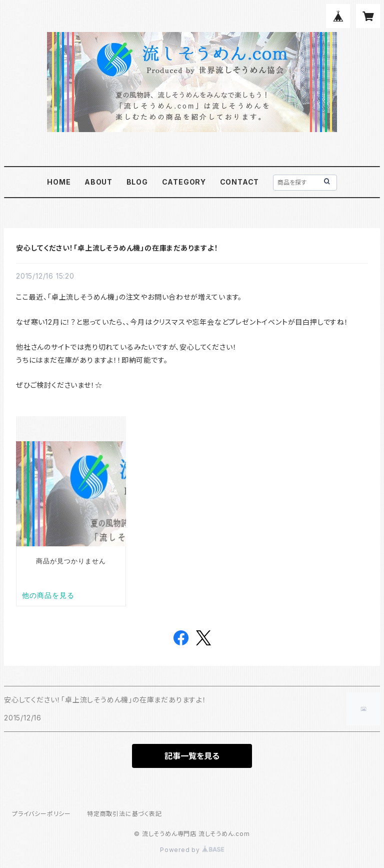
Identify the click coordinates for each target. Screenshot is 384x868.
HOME (59, 182)
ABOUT (98, 182)
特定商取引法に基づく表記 (124, 814)
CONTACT (240, 182)
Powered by (192, 850)
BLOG (137, 182)
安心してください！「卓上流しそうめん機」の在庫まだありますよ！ (117, 248)
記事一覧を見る (192, 756)
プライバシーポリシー (41, 814)
